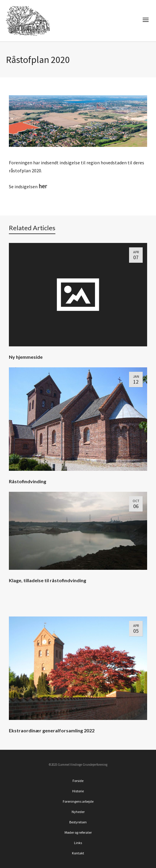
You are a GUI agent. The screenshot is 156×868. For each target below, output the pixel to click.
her (43, 186)
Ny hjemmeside (26, 357)
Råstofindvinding (28, 481)
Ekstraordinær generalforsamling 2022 (52, 730)
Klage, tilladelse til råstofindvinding (48, 580)
